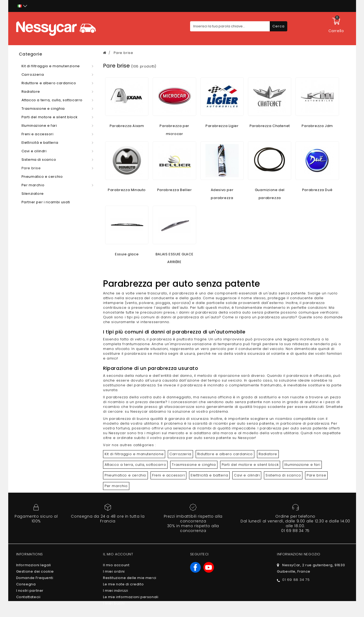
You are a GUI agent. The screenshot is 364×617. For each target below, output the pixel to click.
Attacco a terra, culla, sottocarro (135, 465)
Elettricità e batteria (209, 475)
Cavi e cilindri (247, 475)
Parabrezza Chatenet (270, 126)
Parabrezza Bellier (175, 190)
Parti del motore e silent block (250, 465)
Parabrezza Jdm (317, 126)
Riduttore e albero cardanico (225, 454)
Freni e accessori (168, 475)
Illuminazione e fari (302, 465)
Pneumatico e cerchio (125, 475)
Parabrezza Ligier (222, 126)
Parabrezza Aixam (127, 126)
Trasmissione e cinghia (194, 465)
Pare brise (316, 475)
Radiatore (268, 454)
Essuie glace (127, 254)
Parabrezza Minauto (127, 190)
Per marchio (116, 486)
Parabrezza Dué (317, 190)
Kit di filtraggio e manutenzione (134, 454)
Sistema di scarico (283, 475)
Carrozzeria (180, 454)
